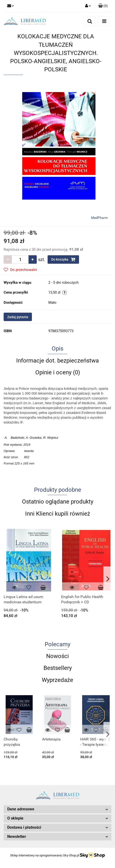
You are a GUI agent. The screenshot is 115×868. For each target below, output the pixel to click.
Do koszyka (63, 259)
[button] (103, 6)
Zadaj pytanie (18, 317)
